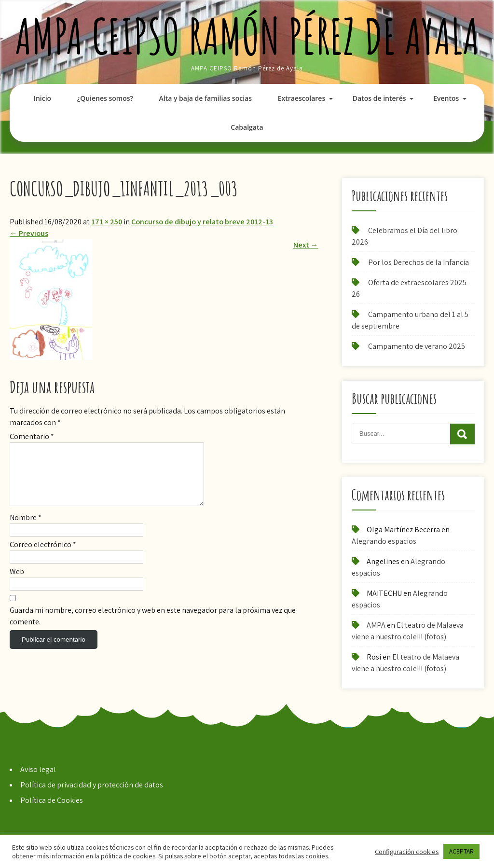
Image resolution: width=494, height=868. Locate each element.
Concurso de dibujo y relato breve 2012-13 (202, 222)
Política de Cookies (52, 800)
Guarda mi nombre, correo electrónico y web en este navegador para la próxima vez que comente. (153, 627)
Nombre (26, 529)
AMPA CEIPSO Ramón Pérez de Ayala (247, 36)
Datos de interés (379, 98)
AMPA (376, 625)
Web (17, 583)
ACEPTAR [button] (461, 851)
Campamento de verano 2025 (417, 346)
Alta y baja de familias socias (206, 98)
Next (306, 245)
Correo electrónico (43, 556)
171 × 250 (107, 222)
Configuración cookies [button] (407, 852)
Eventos (446, 98)
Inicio (42, 98)
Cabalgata (247, 127)
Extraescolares (302, 98)
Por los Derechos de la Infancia (419, 262)
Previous (29, 233)
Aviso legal (38, 769)
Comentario (32, 436)
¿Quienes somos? (105, 98)
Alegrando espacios (384, 541)
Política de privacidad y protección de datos (92, 785)
